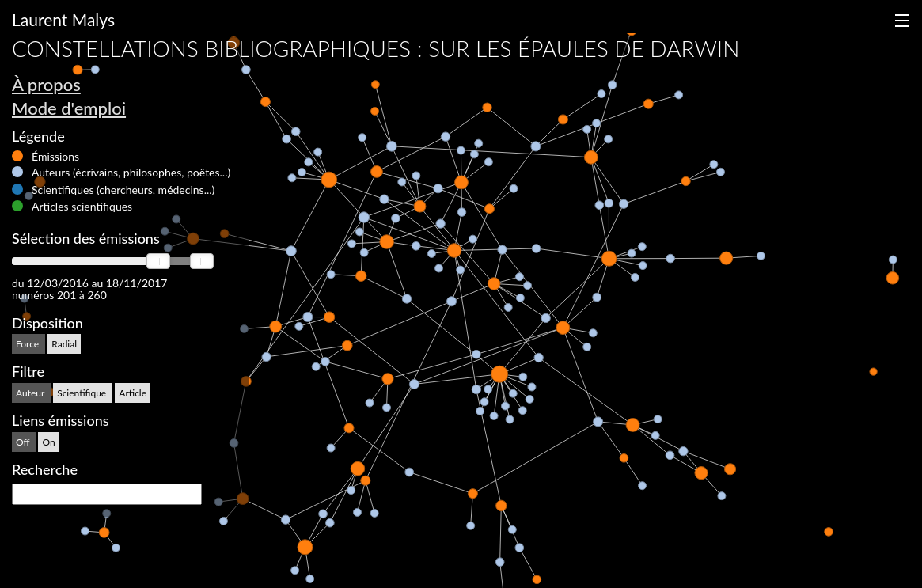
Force (28, 344)
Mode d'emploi (69, 108)
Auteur (31, 393)
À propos (46, 84)
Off (24, 442)
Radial (64, 344)
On (48, 442)
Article (133, 393)
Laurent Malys (63, 19)
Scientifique (83, 393)
